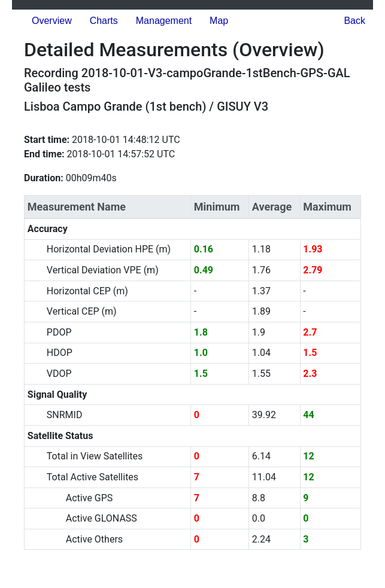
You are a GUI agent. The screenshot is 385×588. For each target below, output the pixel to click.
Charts (104, 21)
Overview (52, 21)
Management (164, 21)
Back (354, 21)
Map (219, 21)
